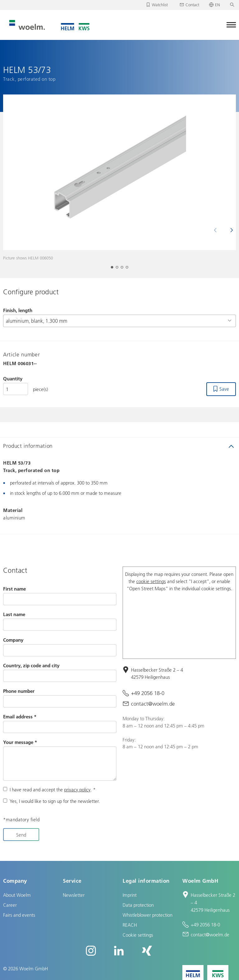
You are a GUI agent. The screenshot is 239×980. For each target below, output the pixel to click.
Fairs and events (19, 915)
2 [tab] (119, 269)
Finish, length (18, 310)
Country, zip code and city (31, 665)
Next (229, 230)
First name (14, 589)
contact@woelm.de (153, 704)
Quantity (13, 379)
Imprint (130, 895)
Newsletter (74, 895)
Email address (20, 717)
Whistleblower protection (148, 915)
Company (13, 640)
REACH (130, 925)
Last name (14, 614)
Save (224, 389)
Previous (218, 230)
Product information (28, 446)
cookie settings (151, 581)
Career (10, 905)
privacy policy (77, 789)
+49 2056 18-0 (148, 693)
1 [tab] (114, 269)
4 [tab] (129, 269)
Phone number (19, 691)
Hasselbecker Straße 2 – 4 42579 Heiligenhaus (157, 673)
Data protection (138, 905)
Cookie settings (138, 935)
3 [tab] (124, 269)
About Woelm (17, 895)
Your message (20, 742)
